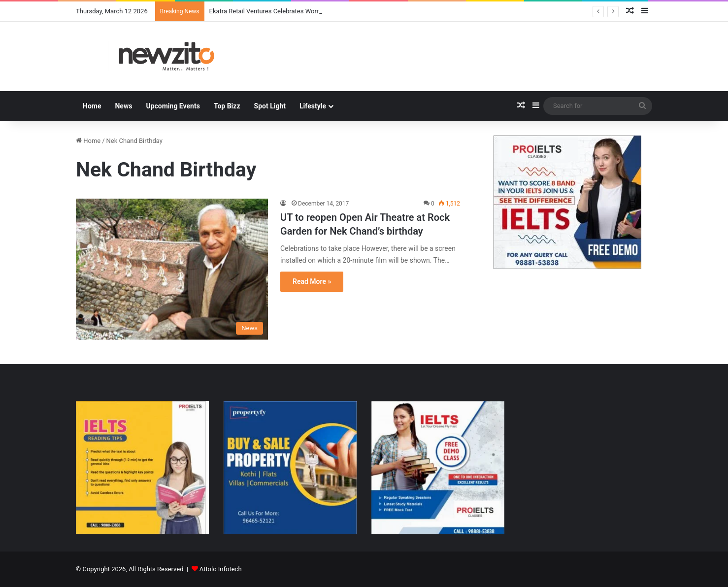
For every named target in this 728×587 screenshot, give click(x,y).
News (123, 106)
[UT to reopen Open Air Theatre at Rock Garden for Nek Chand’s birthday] (172, 269)
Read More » (312, 281)
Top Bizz (227, 106)
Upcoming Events (173, 106)
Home (92, 106)
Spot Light (270, 106)
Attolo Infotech (221, 569)
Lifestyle (313, 106)
